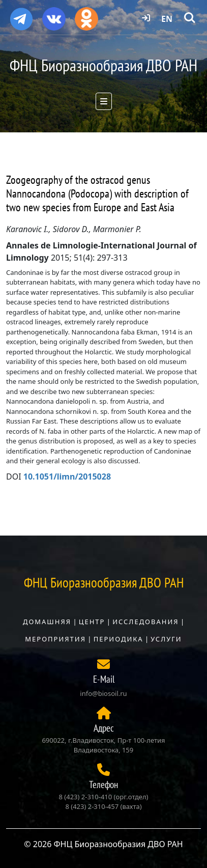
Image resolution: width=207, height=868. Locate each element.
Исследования (145, 622)
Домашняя (47, 622)
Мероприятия (55, 639)
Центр (92, 622)
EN (167, 19)
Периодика (119, 639)
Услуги (166, 639)
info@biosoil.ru (103, 693)
